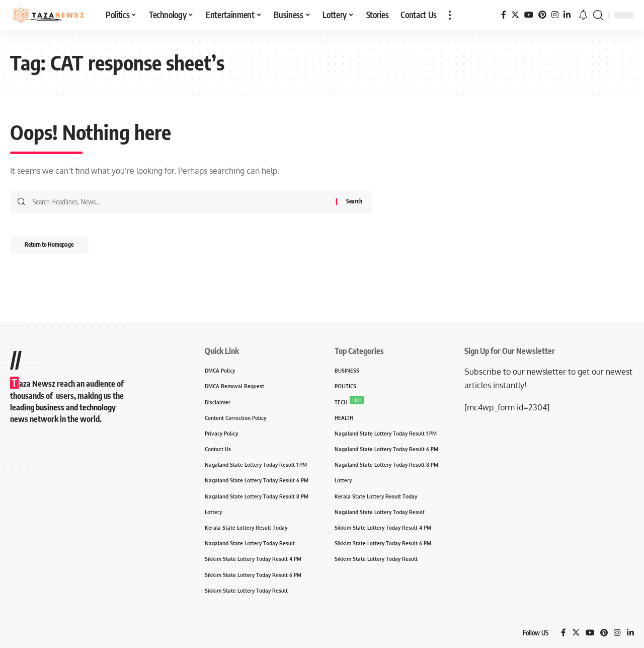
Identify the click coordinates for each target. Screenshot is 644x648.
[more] (450, 15)
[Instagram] (555, 15)
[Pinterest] (542, 15)
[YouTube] (529, 15)
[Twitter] (515, 15)
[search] (598, 15)
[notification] (583, 15)
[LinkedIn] (567, 15)
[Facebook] (504, 15)
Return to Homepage (56, 247)
